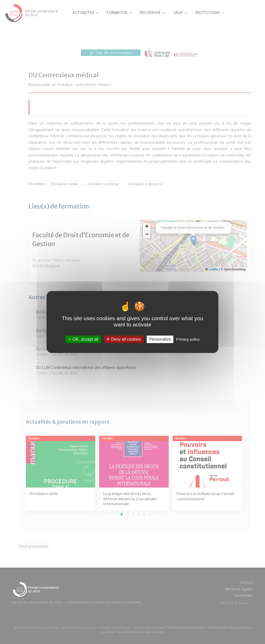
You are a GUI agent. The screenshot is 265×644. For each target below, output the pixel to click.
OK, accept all (83, 339)
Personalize (160, 339)
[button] (165, 227)
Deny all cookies (124, 339)
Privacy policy (188, 339)
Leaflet (230, 269)
